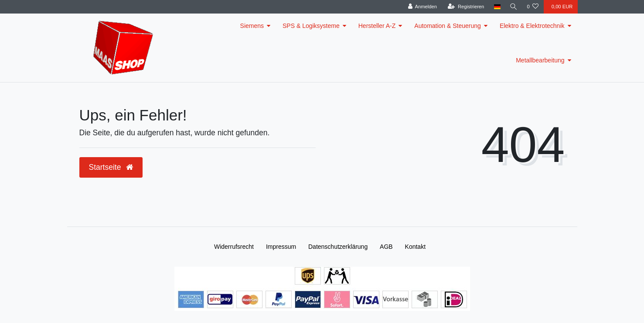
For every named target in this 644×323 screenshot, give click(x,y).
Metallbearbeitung (540, 60)
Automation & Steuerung (448, 26)
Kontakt (415, 247)
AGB (386, 247)
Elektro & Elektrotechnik (532, 26)
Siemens (252, 26)
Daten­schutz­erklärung (338, 247)
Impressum (281, 247)
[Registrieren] (465, 7)
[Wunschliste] (533, 7)
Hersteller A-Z (377, 26)
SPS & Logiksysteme (311, 26)
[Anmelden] (422, 7)
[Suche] (513, 7)
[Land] (496, 7)
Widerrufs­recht (234, 247)
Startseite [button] (111, 167)
